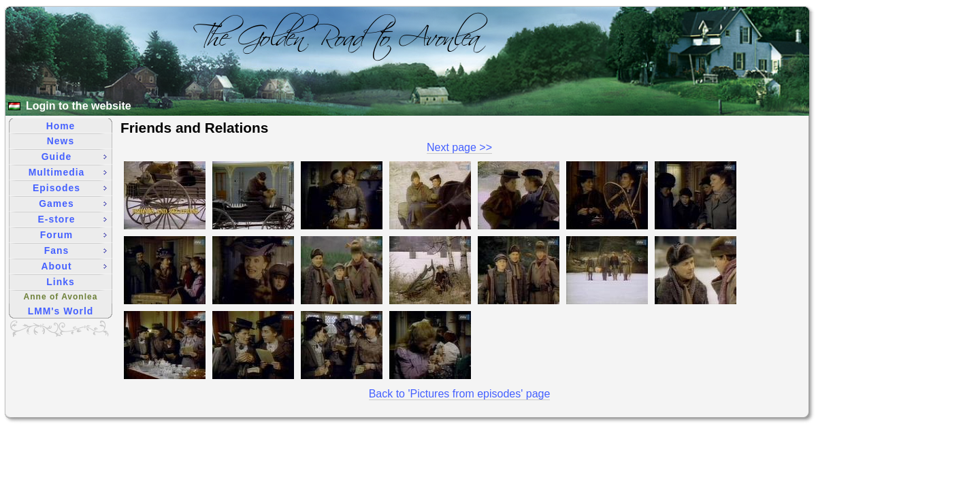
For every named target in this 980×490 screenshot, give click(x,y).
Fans (76, 250)
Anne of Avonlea (61, 297)
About (74, 266)
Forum (73, 235)
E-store (72, 219)
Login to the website (79, 106)
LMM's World (61, 311)
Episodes (70, 188)
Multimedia (68, 172)
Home (61, 126)
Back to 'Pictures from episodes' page (460, 394)
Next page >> (459, 147)
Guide (74, 157)
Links (60, 282)
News (61, 141)
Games (73, 203)
